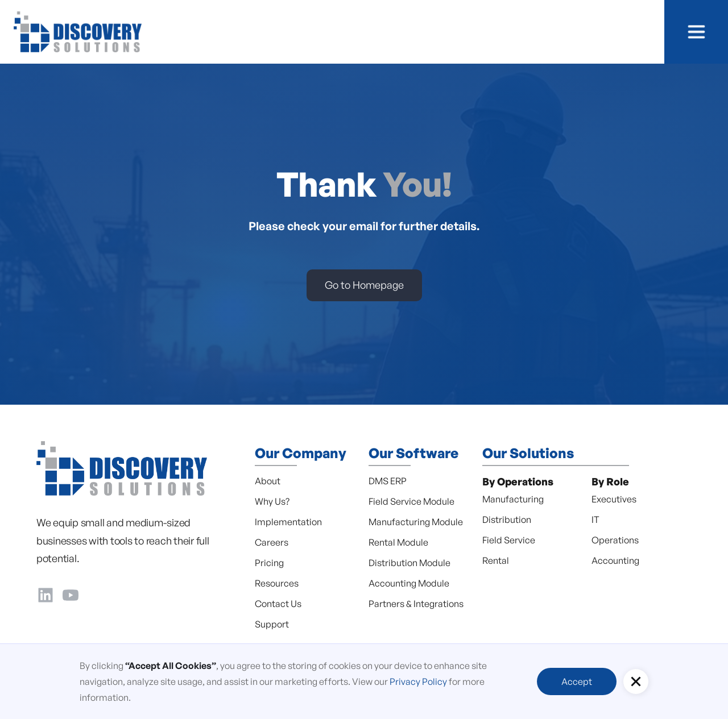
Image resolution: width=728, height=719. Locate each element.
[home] (78, 32)
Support (272, 624)
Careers (272, 542)
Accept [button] (577, 681)
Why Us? (272, 501)
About (268, 481)
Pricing (269, 563)
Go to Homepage (364, 285)
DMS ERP (388, 481)
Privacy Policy (418, 681)
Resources (277, 583)
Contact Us (278, 604)
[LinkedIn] (45, 593)
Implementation (288, 522)
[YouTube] (71, 593)
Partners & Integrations (416, 604)
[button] (696, 32)
